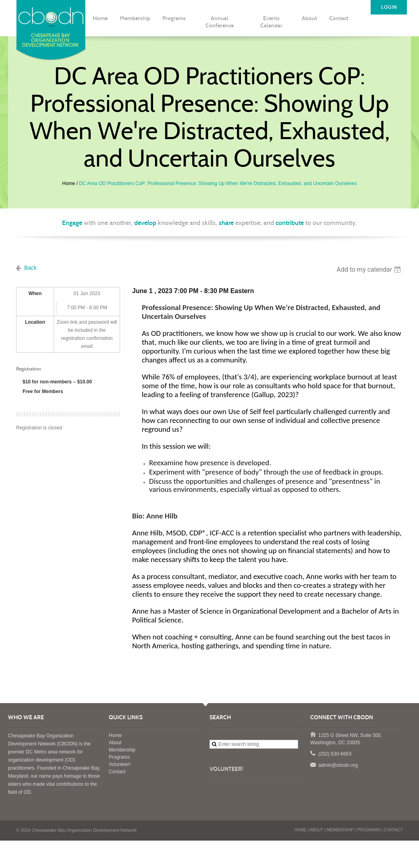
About (115, 743)
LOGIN (389, 7)
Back (30, 268)
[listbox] (370, 270)
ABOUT (316, 830)
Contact (117, 772)
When (35, 293)
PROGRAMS (369, 830)
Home (68, 183)
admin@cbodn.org (313, 764)
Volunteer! (120, 764)
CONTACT (393, 830)
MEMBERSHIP (340, 830)
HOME (301, 830)
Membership (122, 750)
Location (35, 322)
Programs (119, 757)
